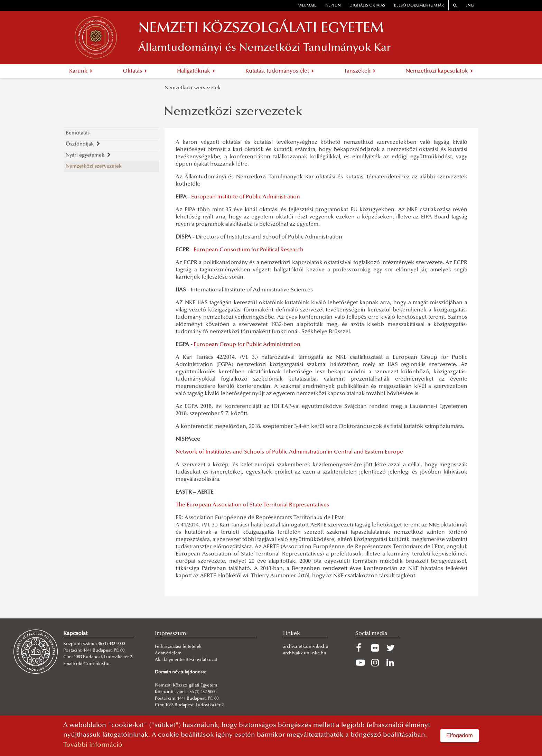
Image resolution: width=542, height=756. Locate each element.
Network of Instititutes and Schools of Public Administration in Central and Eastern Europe (289, 452)
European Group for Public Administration (247, 345)
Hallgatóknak (196, 71)
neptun (333, 6)
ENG (470, 6)
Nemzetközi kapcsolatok (439, 71)
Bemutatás (78, 133)
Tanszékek (360, 71)
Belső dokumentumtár (419, 6)
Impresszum (170, 634)
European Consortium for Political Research (249, 250)
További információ (93, 745)
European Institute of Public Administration (246, 197)
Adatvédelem (168, 653)
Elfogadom (460, 735)
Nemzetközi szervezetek (193, 88)
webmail (307, 6)
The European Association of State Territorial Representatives (252, 505)
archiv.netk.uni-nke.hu (306, 647)
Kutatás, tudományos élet (280, 71)
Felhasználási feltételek (178, 647)
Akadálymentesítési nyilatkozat (186, 660)
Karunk (81, 71)
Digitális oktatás (367, 6)
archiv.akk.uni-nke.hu (305, 653)
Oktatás (135, 71)
